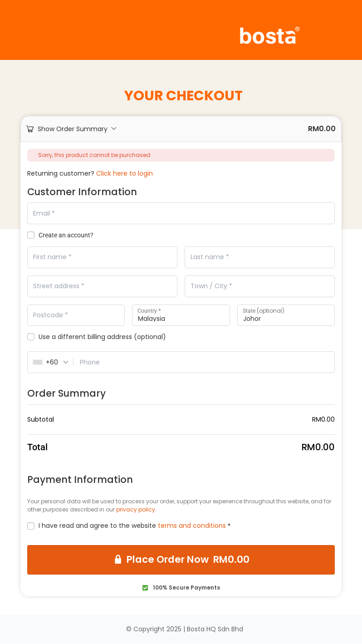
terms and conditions (192, 526)
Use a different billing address (97, 337)
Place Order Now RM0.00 (188, 560)
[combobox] (51, 363)
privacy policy (136, 510)
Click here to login (125, 173)
